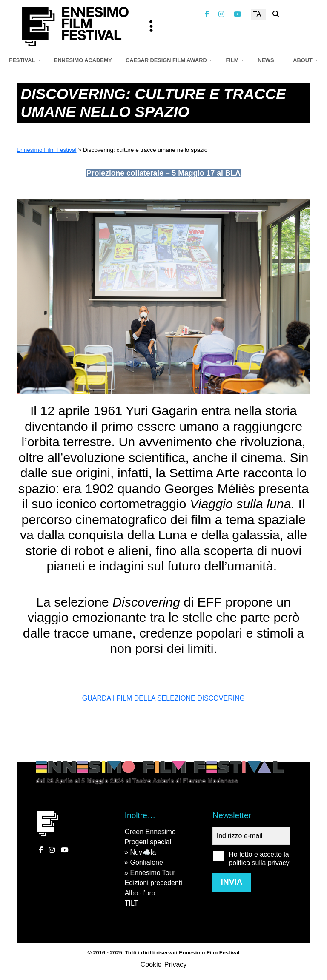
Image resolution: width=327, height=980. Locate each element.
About (303, 60)
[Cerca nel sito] (276, 14)
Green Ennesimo (150, 832)
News (267, 60)
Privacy (175, 964)
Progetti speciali (149, 842)
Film (233, 60)
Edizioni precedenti (153, 883)
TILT (132, 903)
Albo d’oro (140, 893)
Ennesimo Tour (152, 873)
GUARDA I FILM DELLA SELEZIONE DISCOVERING (163, 698)
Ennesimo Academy (83, 60)
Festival (23, 60)
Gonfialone (146, 862)
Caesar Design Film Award (167, 60)
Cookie (151, 964)
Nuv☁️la (143, 852)
